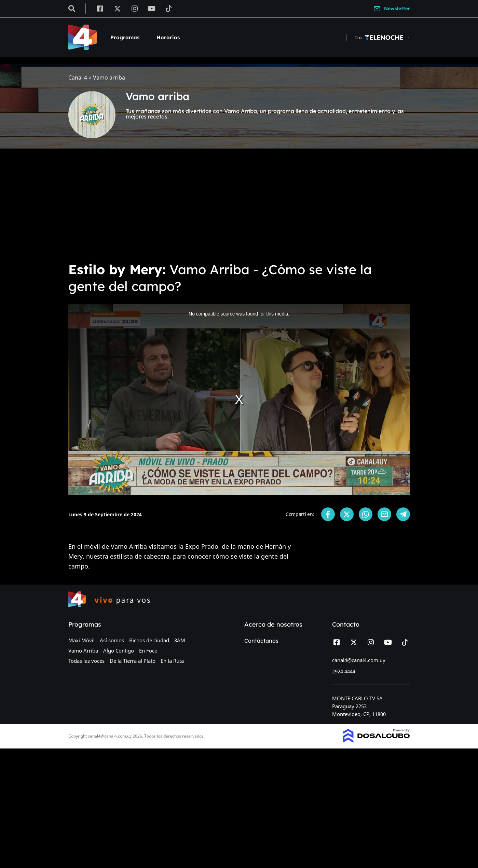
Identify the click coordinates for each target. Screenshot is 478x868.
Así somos (112, 640)
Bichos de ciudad (149, 640)
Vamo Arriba (83, 650)
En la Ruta (172, 661)
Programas (125, 37)
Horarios (168, 37)
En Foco (148, 650)
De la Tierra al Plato (133, 661)
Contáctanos (261, 641)
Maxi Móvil (81, 640)
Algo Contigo (119, 650)
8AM (180, 640)
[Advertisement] (239, 205)
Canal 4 (78, 78)
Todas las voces (86, 661)
